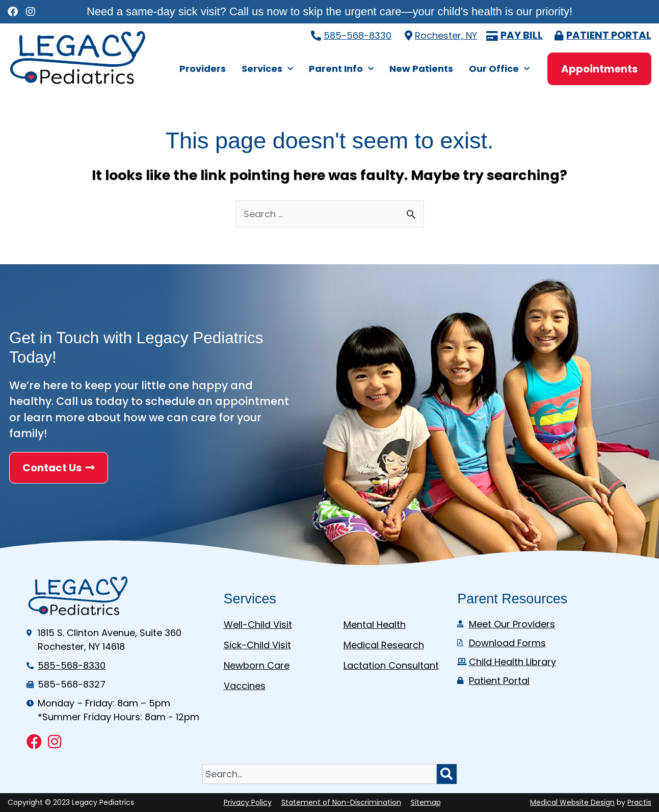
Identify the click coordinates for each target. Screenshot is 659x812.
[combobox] (320, 774)
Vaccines (245, 686)
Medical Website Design (572, 802)
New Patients (421, 69)
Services (267, 69)
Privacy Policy (248, 802)
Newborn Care (257, 665)
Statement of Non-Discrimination (341, 802)
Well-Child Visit (258, 625)
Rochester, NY (446, 35)
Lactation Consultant (391, 665)
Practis (639, 802)
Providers (203, 69)
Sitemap (426, 802)
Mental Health (375, 625)
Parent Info (341, 69)
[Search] (447, 774)
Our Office (499, 69)
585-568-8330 (358, 35)
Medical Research (384, 645)
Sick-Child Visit (257, 645)
